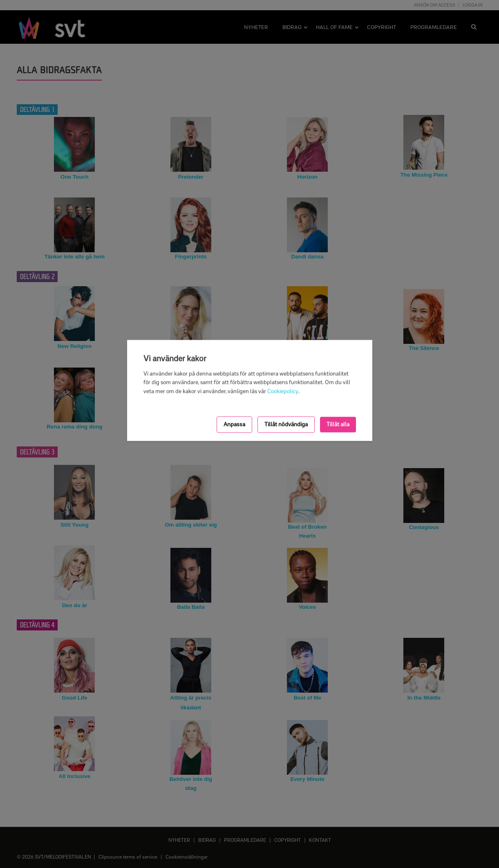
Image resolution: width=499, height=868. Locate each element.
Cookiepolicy (283, 391)
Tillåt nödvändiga (286, 425)
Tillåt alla (338, 425)
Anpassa (234, 425)
